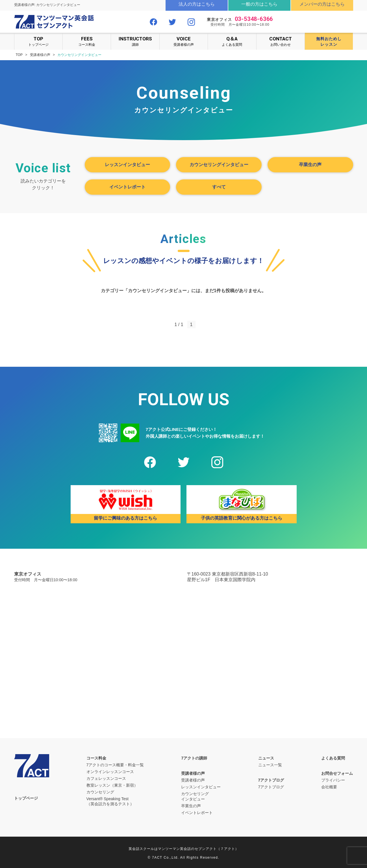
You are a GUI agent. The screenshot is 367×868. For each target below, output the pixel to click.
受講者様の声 (184, 41)
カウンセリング (100, 792)
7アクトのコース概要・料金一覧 (115, 765)
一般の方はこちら (259, 4)
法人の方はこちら (197, 4)
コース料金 (87, 41)
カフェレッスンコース (106, 778)
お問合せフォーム (337, 773)
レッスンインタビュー (127, 165)
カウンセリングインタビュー (219, 165)
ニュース (266, 758)
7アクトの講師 (194, 758)
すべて (219, 187)
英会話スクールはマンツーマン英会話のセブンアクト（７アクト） (184, 849)
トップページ (38, 41)
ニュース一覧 (270, 765)
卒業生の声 (310, 165)
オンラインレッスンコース (110, 772)
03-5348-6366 (254, 19)
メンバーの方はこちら (322, 4)
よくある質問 (232, 41)
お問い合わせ (281, 41)
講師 (135, 41)
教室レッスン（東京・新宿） (112, 785)
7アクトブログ (271, 780)
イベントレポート (127, 187)
